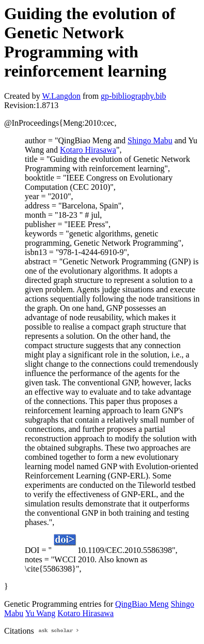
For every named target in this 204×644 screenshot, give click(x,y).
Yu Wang (40, 613)
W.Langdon (61, 96)
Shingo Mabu (150, 140)
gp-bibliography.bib (134, 96)
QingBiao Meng (142, 604)
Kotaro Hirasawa (88, 150)
